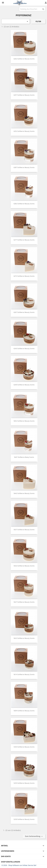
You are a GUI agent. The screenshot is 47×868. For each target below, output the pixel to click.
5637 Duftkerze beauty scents (24, 530)
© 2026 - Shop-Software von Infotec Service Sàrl (19, 865)
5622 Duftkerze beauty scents (24, 638)
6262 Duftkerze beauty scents (24, 59)
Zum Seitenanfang (34, 836)
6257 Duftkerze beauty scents (24, 95)
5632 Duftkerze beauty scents (24, 566)
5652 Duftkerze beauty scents (24, 421)
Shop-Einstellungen (11, 862)
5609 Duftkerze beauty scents (24, 711)
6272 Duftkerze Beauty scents (24, 276)
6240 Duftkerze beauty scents (24, 385)
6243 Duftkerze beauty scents (24, 348)
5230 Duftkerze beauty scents (24, 819)
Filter (38, 21)
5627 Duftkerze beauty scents (24, 602)
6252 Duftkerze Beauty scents (24, 131)
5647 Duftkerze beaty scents (24, 457)
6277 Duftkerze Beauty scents (24, 240)
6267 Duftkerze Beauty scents (24, 312)
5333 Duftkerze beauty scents (24, 747)
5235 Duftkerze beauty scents (24, 783)
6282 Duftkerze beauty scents (24, 204)
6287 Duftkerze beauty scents (24, 167)
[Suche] (32, 9)
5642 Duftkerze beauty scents (24, 493)
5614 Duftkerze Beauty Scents (24, 674)
